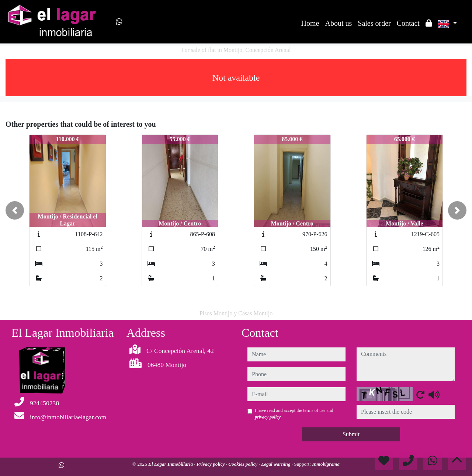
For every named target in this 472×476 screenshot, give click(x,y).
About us (338, 23)
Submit (351, 434)
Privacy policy (211, 464)
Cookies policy (243, 464)
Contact (408, 23)
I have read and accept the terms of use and (294, 414)
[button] (15, 210)
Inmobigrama (326, 464)
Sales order (374, 23)
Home (310, 23)
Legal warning (276, 464)
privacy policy (268, 417)
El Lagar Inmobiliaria (171, 464)
